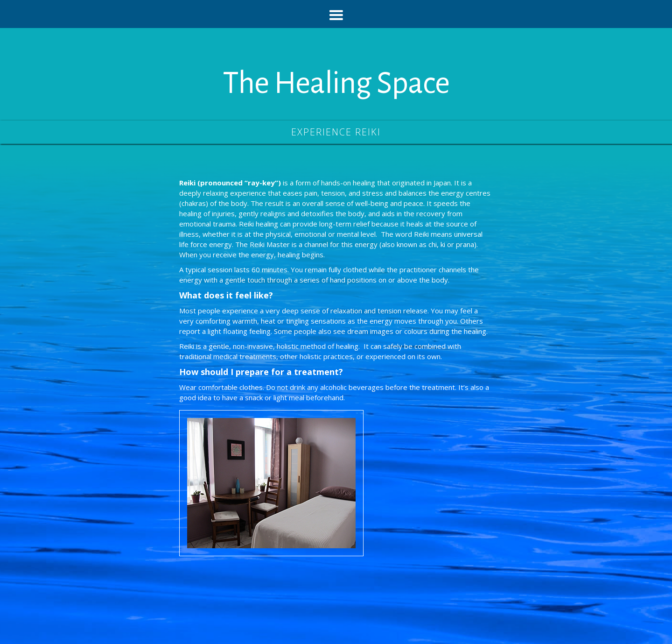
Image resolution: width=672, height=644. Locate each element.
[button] (336, 14)
